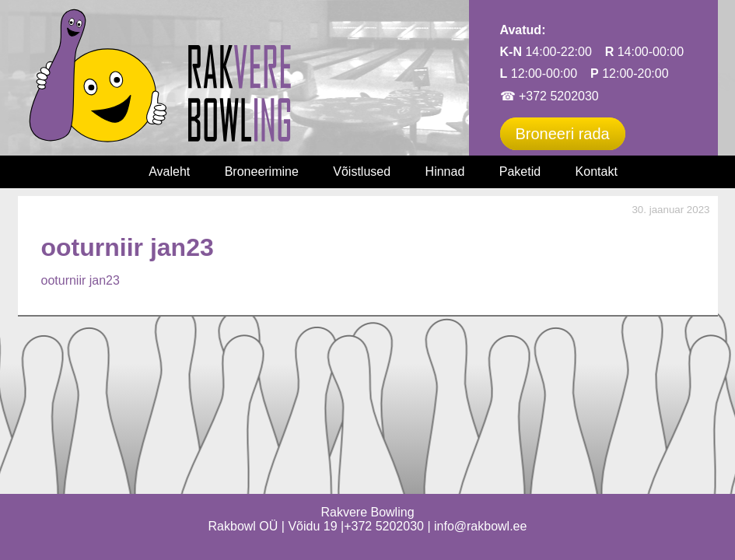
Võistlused (362, 171)
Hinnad (445, 171)
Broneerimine (262, 171)
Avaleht (169, 171)
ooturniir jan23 (80, 280)
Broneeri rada (563, 134)
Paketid (520, 171)
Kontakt (597, 171)
